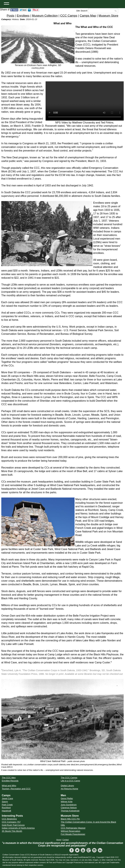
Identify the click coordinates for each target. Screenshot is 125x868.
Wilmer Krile (67, 802)
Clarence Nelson (69, 808)
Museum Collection (45, 16)
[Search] (103, 11)
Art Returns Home (69, 789)
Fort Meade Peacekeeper (73, 834)
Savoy (5, 802)
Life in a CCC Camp (70, 781)
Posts (10, 16)
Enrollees (23, 16)
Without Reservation (70, 831)
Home (59, 840)
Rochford (6, 808)
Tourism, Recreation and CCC (16, 789)
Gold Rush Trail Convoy (13, 825)
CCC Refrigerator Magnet (73, 828)
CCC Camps (69, 16)
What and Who (9, 786)
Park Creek (7, 805)
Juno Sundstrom (69, 805)
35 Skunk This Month (12, 831)
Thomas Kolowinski (70, 811)
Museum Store (108, 16)
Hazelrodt (6, 811)
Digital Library (67, 786)
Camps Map (88, 16)
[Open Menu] (7, 3)
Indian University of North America (18, 828)
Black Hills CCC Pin (70, 819)
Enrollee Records (10, 781)
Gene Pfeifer (67, 798)
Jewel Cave (7, 798)
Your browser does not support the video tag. (85, 101)
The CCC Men (9, 778)
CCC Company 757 (11, 822)
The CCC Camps (69, 778)
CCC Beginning (9, 819)
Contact (66, 840)
